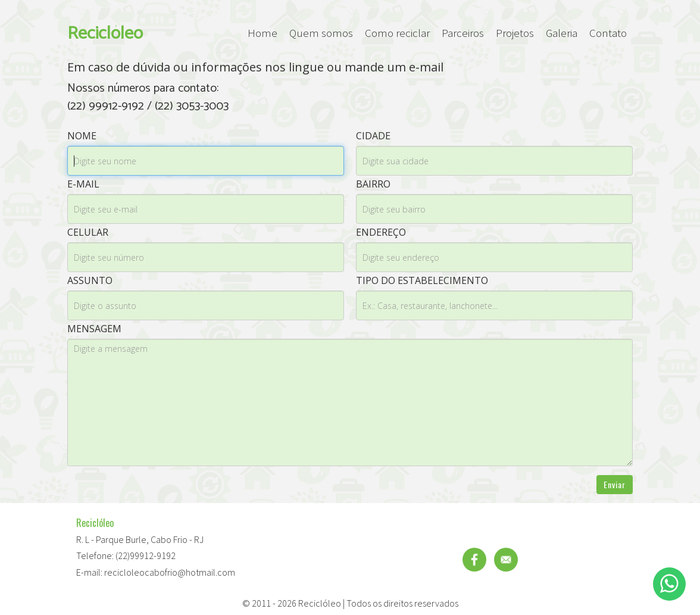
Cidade (373, 136)
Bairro (373, 184)
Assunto (90, 280)
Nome (82, 136)
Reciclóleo (105, 33)
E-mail (83, 184)
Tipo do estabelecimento (422, 280)
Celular (88, 232)
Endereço (381, 232)
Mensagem (94, 329)
